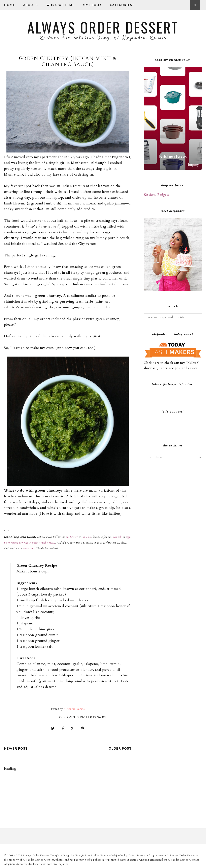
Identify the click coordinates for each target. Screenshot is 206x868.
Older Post (120, 748)
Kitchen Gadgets (156, 195)
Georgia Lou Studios (87, 855)
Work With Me (61, 5)
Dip (82, 717)
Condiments (69, 717)
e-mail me (29, 549)
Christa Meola (137, 855)
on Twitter (72, 537)
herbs (91, 717)
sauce (102, 717)
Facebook (116, 537)
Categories (123, 5)
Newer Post (16, 748)
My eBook (92, 5)
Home (10, 5)
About (31, 5)
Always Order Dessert (103, 27)
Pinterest (86, 537)
